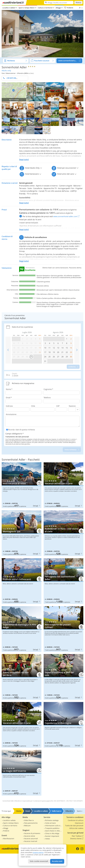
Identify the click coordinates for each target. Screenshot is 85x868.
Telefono (47, 398)
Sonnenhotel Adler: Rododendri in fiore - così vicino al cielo (63, 533)
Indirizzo (9, 406)
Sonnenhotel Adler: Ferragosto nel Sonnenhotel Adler (63, 581)
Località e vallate (9, 8)
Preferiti (69, 8)
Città (33, 406)
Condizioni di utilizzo (76, 820)
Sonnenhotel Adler (14, 67)
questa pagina (38, 852)
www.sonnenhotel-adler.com (70, 61)
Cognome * (48, 389)
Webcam (27, 826)
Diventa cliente (77, 839)
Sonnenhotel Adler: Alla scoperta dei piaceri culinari (63, 629)
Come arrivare (50, 823)
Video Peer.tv (29, 820)
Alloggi (58, 8)
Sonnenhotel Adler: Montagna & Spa (22, 533)
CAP (58, 406)
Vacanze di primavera (32, 833)
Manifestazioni (9, 839)
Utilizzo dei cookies (76, 828)
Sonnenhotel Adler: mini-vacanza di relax (22, 485)
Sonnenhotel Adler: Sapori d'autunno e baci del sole (63, 677)
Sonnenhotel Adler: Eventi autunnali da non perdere (22, 677)
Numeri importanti (52, 836)
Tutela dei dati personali (74, 826)
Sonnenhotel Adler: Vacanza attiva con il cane (63, 485)
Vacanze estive (30, 836)
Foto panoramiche (31, 823)
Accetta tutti (57, 861)
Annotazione (11, 414)
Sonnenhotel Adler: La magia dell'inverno (22, 773)
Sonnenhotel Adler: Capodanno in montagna (63, 725)
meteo (47, 839)
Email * (9, 398)
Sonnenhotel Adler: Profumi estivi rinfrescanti (22, 581)
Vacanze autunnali (31, 839)
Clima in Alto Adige (52, 833)
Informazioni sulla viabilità (54, 826)
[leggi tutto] (24, 160)
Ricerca (78, 3)
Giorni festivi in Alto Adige (54, 831)
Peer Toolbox (78, 836)
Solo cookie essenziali (39, 861)
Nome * (9, 389)
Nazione (72, 406)
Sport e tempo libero (27, 8)
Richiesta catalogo (52, 820)
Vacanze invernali (31, 841)
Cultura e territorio (45, 8)
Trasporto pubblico (52, 828)
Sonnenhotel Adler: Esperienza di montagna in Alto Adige (22, 629)
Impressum (79, 823)
